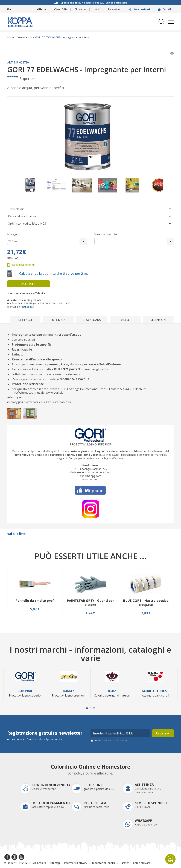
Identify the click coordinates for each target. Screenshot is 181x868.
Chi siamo (80, 9)
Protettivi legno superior (90, 444)
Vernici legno (25, 37)
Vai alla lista (16, 534)
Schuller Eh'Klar (155, 691)
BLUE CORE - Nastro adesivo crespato (146, 603)
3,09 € (146, 613)
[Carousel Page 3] (94, 708)
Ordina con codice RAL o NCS (27, 224)
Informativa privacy (76, 863)
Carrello (165, 9)
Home (11, 37)
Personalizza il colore (22, 216)
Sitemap (55, 863)
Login (97, 9)
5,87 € (35, 609)
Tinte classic (16, 209)
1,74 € (90, 613)
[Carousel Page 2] (90, 708)
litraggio (13, 234)
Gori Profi (25, 691)
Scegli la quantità (106, 234)
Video (125, 320)
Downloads (92, 320)
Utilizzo (58, 320)
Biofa (112, 691)
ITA (9, 9)
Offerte (42, 9)
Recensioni (114, 9)
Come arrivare (142, 863)
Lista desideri (139, 9)
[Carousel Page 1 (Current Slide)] (87, 708)
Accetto (111, 741)
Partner (124, 863)
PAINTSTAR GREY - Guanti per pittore (90, 603)
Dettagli (25, 320)
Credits (42, 863)
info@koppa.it (26, 307)
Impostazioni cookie (103, 863)
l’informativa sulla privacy (115, 741)
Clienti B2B (61, 9)
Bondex (69, 691)
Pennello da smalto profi (35, 601)
